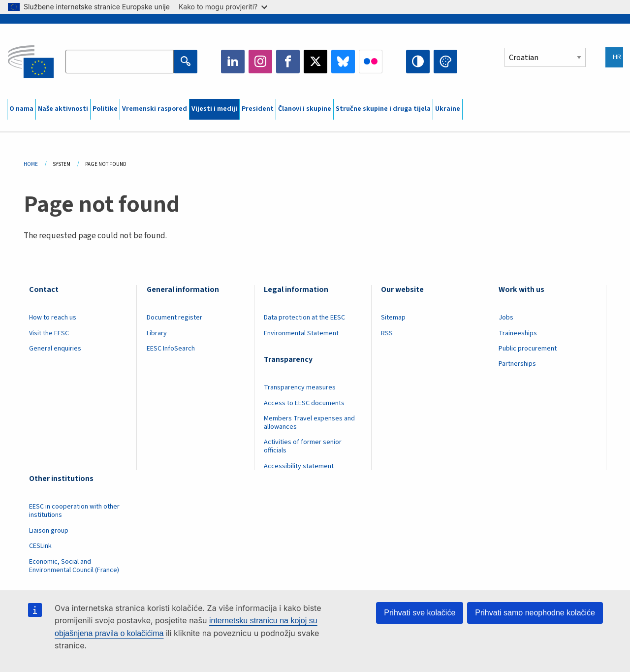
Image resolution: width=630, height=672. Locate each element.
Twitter (315, 62)
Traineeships (518, 333)
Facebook (288, 62)
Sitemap (393, 318)
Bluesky (343, 62)
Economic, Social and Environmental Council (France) (75, 566)
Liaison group (49, 531)
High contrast (418, 62)
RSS (387, 333)
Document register (174, 318)
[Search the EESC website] (119, 62)
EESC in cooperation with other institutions (74, 511)
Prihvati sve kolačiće (420, 613)
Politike (105, 109)
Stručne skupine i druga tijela (383, 109)
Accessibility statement (299, 466)
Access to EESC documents (304, 403)
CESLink (40, 546)
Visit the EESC (49, 333)
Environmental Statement (301, 333)
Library (157, 333)
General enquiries (55, 349)
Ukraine (448, 109)
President (258, 109)
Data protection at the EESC (304, 318)
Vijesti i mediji (214, 109)
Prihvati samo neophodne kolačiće (535, 613)
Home (31, 164)
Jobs (506, 318)
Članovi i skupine (305, 109)
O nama (21, 109)
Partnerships (517, 364)
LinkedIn (233, 62)
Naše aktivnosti (63, 109)
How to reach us (53, 318)
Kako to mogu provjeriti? (223, 7)
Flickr (371, 62)
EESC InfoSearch (171, 349)
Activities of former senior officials (303, 446)
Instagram (260, 62)
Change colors (445, 62)
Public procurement (528, 349)
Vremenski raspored (155, 109)
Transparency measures (300, 387)
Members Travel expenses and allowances (309, 423)
